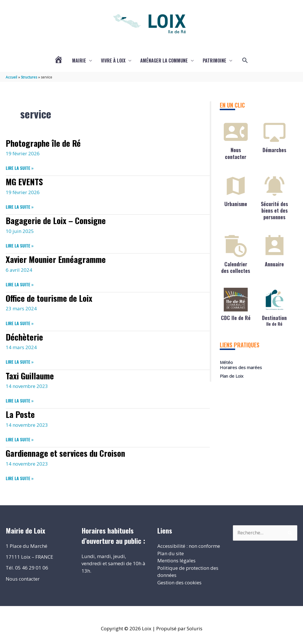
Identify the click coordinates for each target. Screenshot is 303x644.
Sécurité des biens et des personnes (274, 210)
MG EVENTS (25, 181)
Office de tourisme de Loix (51, 297)
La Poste (21, 413)
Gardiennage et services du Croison (68, 451)
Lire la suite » (20, 168)
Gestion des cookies (179, 581)
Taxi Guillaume (31, 374)
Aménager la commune (164, 61)
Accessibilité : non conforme (189, 544)
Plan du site (171, 552)
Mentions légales (176, 559)
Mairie (79, 61)
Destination (274, 320)
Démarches (274, 150)
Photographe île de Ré (44, 143)
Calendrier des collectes (236, 267)
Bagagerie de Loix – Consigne (58, 220)
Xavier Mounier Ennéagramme (58, 258)
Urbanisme (236, 204)
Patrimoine (214, 61)
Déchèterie (25, 336)
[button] (245, 61)
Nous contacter (236, 153)
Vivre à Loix (113, 61)
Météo (226, 362)
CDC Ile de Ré (236, 317)
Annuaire (274, 264)
